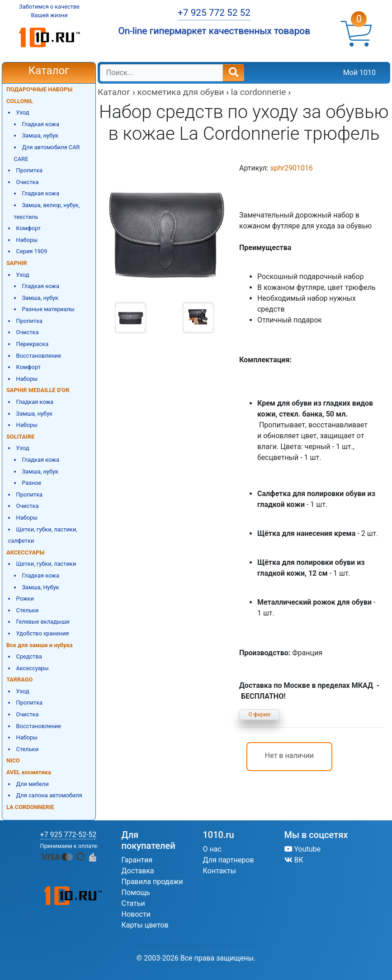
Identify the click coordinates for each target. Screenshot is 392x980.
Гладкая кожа (40, 124)
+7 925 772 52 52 (214, 13)
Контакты (220, 871)
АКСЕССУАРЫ (25, 552)
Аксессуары (33, 668)
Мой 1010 (359, 73)
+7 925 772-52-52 (68, 835)
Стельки (27, 610)
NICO (13, 760)
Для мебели (33, 784)
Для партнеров (229, 860)
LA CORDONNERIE (30, 807)
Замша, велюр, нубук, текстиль (47, 211)
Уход (23, 112)
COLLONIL (20, 101)
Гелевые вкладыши (43, 622)
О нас (212, 849)
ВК (294, 860)
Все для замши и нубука (40, 645)
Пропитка (29, 170)
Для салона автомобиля (49, 795)
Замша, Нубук (40, 587)
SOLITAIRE (20, 437)
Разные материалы (48, 309)
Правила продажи (152, 882)
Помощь (136, 892)
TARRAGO (19, 679)
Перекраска (33, 344)
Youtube (303, 849)
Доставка (138, 871)
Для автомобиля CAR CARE (47, 153)
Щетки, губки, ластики (46, 564)
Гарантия (137, 860)
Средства (29, 656)
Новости (136, 914)
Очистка (28, 182)
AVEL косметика (29, 772)
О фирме (260, 715)
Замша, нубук (40, 135)
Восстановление (39, 356)
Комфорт (28, 228)
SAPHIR (17, 263)
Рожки (25, 599)
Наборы (27, 240)
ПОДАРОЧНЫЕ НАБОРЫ (39, 89)
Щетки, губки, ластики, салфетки (43, 535)
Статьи (133, 903)
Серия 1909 (32, 251)
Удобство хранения (43, 633)
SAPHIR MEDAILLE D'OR (38, 390)
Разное (31, 483)
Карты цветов (145, 925)
